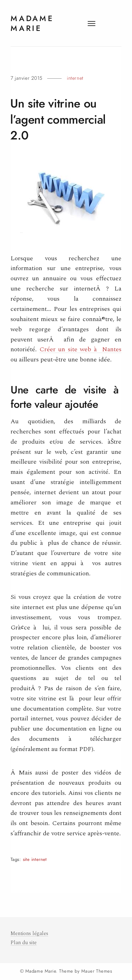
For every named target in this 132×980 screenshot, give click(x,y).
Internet (75, 78)
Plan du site (24, 943)
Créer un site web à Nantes (80, 349)
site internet (35, 859)
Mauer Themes (97, 971)
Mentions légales (29, 934)
